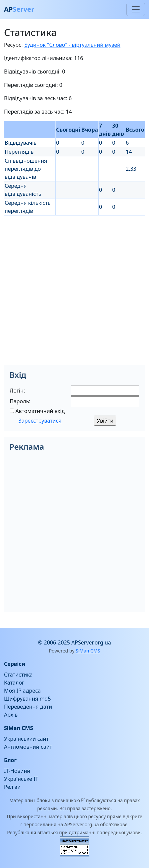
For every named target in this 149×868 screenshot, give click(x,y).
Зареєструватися (40, 421)
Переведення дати (28, 707)
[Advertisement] (74, 290)
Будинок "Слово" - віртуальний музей (72, 45)
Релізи (12, 787)
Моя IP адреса (22, 691)
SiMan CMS (88, 651)
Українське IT (21, 779)
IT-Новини (17, 771)
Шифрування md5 (27, 699)
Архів (11, 715)
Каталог (14, 683)
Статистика (18, 675)
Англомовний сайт (28, 747)
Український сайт (26, 739)
